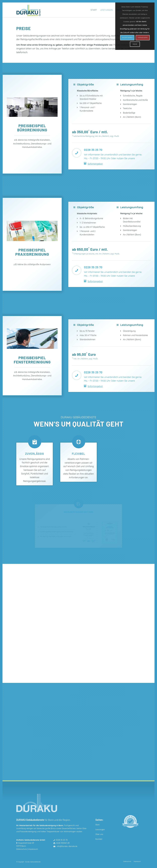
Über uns (99, 834)
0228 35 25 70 (62, 840)
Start (97, 825)
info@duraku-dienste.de (67, 846)
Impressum (33, 849)
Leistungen (100, 829)
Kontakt (99, 839)
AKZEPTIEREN (127, 38)
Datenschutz (22, 849)
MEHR (135, 44)
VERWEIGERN (143, 38)
